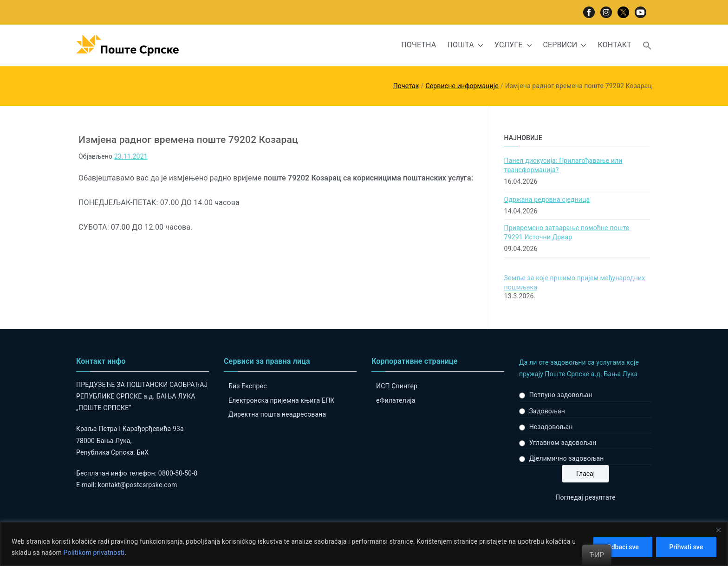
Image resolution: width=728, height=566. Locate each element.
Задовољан (547, 411)
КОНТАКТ (614, 45)
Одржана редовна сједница (547, 199)
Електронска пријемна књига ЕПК (281, 400)
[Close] (718, 530)
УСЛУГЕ (513, 45)
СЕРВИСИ (565, 45)
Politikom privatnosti (94, 553)
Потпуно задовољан (561, 395)
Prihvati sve (686, 547)
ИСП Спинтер (397, 386)
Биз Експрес (248, 386)
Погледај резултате (585, 497)
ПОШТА (465, 45)
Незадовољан (551, 427)
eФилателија (396, 400)
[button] (479, 45)
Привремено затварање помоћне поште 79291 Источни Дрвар (567, 232)
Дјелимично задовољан (567, 458)
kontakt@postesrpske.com (138, 485)
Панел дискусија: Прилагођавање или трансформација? (563, 165)
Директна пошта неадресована (277, 414)
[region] (364, 544)
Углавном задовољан (563, 443)
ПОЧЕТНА (419, 45)
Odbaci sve (622, 547)
